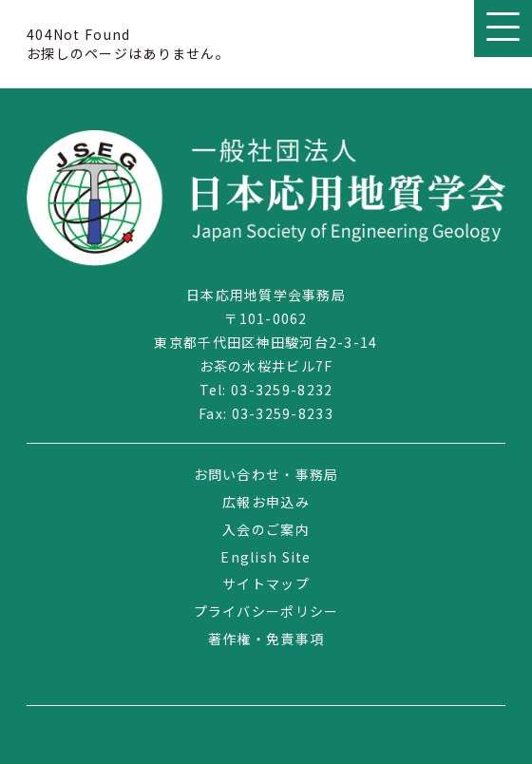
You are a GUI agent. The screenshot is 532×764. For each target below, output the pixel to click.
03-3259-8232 (282, 390)
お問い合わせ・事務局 (266, 474)
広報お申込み (266, 502)
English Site (266, 557)
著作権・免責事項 (266, 639)
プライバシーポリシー (266, 611)
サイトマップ (266, 583)
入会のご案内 (266, 529)
